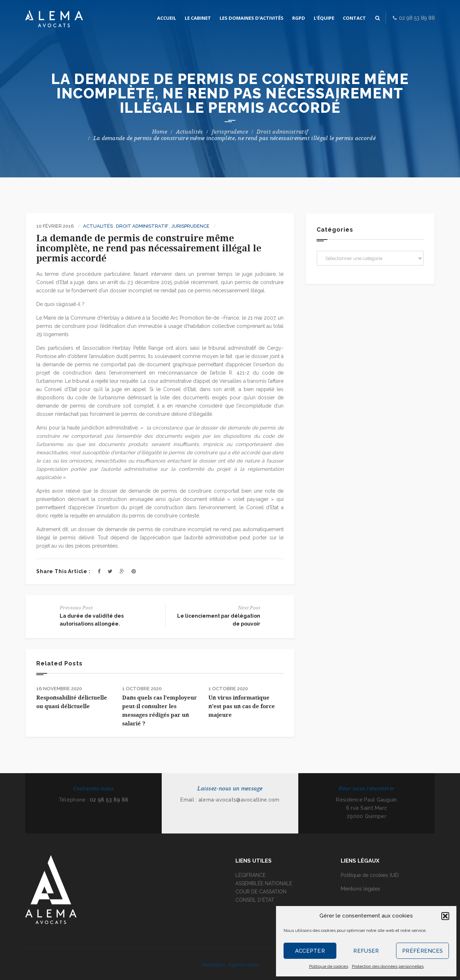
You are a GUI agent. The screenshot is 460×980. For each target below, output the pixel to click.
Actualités (190, 132)
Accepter (310, 951)
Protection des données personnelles (388, 966)
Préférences (422, 951)
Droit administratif (282, 132)
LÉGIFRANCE (250, 875)
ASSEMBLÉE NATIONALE (264, 883)
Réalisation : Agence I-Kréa (230, 965)
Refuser (366, 951)
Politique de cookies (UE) (370, 875)
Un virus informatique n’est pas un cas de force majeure (242, 706)
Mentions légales (360, 889)
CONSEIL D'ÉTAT (255, 900)
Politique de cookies (329, 966)
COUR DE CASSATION (261, 892)
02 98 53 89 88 (109, 800)
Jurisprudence (230, 132)
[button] (445, 916)
